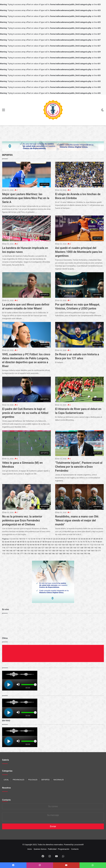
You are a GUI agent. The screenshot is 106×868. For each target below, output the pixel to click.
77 (91, 542)
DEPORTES (45, 780)
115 (102, 545)
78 (94, 542)
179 (28, 554)
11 (27, 539)
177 (21, 554)
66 (64, 542)
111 (88, 545)
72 (79, 542)
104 (63, 545)
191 (71, 554)
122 (25, 548)
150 (25, 551)
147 (14, 551)
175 (14, 554)
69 (71, 542)
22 (54, 539)
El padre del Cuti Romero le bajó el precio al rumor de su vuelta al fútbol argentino (25, 413)
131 (57, 548)
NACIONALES (59, 780)
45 (11, 542)
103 (60, 545)
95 (36, 545)
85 (11, 545)
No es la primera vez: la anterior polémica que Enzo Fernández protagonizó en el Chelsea (22, 520)
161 (64, 551)
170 (96, 551)
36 (89, 539)
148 (18, 551)
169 (92, 551)
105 (67, 545)
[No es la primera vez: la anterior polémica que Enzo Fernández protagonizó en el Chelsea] (27, 497)
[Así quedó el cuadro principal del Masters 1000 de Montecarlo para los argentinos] (80, 228)
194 (82, 554)
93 (31, 545)
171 (99, 551)
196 (89, 554)
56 (38, 542)
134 (67, 548)
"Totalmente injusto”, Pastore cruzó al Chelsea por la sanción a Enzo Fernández (79, 467)
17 (42, 539)
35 (87, 539)
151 (28, 551)
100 (49, 545)
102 (56, 545)
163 (71, 551)
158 (53, 551)
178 (25, 554)
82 (3, 545)
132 (60, 548)
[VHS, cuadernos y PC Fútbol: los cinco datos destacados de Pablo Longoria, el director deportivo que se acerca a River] (27, 335)
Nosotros (6, 788)
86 (13, 545)
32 (79, 539)
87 (16, 545)
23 (57, 539)
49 (21, 542)
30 (74, 539)
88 (18, 545)
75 (86, 542)
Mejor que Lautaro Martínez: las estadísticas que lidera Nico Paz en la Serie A (26, 198)
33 (82, 539)
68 (68, 542)
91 (26, 545)
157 (50, 551)
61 (51, 542)
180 (32, 554)
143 (99, 548)
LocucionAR (79, 845)
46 (13, 542)
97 (41, 545)
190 (67, 554)
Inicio (30, 849)
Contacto (6, 800)
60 (48, 542)
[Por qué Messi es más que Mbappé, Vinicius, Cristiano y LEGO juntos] (80, 285)
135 (71, 548)
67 (66, 542)
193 (78, 554)
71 (76, 542)
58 (43, 542)
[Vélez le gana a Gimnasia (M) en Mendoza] (27, 443)
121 (21, 548)
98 (43, 545)
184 (46, 554)
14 (34, 539)
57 (41, 542)
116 (4, 548)
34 (84, 539)
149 (21, 551)
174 (11, 554)
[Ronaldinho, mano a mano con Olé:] (80, 497)
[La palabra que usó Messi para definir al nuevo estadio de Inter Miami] (27, 285)
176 (18, 554)
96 (38, 545)
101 (53, 545)
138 (82, 548)
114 (99, 545)
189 (64, 554)
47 (16, 542)
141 (92, 548)
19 (47, 539)
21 (52, 539)
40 (99, 539)
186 (53, 554)
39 (97, 539)
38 (94, 539)
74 (84, 542)
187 (57, 554)
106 (70, 545)
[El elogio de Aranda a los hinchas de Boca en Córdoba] (80, 175)
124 (32, 548)
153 (35, 551)
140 (89, 548)
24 (59, 539)
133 (64, 548)
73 (81, 542)
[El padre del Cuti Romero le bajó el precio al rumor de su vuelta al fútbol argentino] (27, 390)
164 (74, 551)
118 (11, 548)
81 (101, 542)
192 (74, 554)
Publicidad (52, 849)
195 (85, 554)
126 (39, 548)
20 (49, 539)
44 (8, 542)
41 (102, 539)
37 (92, 539)
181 (35, 554)
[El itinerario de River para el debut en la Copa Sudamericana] (80, 390)
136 (74, 548)
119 (14, 548)
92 (28, 545)
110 (84, 545)
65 (61, 542)
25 (62, 539)
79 (96, 542)
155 (43, 551)
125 (35, 548)
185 (50, 554)
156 (46, 551)
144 (4, 551)
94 (33, 545)
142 (96, 548)
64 (58, 542)
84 (8, 545)
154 (39, 551)
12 (29, 539)
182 (39, 554)
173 (7, 554)
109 (81, 545)
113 (95, 545)
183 (43, 554)
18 (44, 539)
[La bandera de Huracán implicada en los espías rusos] (27, 228)
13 (32, 539)
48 (18, 542)
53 (31, 542)
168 (89, 551)
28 (69, 539)
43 (6, 542)
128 (46, 548)
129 (50, 548)
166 (82, 551)
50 (23, 542)
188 (60, 554)
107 (74, 545)
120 (18, 548)
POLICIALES (33, 780)
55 (36, 542)
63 (56, 542)
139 (85, 548)
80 (99, 542)
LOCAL (6, 780)
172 (4, 554)
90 (23, 545)
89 (21, 545)
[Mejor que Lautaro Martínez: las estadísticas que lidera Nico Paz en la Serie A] (27, 175)
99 (46, 545)
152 (32, 551)
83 (6, 545)
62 (53, 542)
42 (3, 542)
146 (11, 551)
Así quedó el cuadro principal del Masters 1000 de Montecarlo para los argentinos (79, 252)
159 (57, 551)
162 (67, 551)
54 (33, 542)
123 (28, 548)
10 (24, 539)
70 (74, 542)
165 (78, 551)
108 (77, 545)
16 (39, 539)
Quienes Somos (40, 849)
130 (53, 548)
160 (60, 551)
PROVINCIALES (18, 780)
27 (67, 539)
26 (64, 539)
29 (72, 539)
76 (89, 542)
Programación (64, 849)
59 (46, 542)
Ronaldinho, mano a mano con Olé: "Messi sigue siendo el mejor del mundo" (77, 520)
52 (28, 542)
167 (85, 551)
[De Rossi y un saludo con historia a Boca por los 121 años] (80, 335)
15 (37, 539)
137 (78, 548)
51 (26, 542)
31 (77, 539)
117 (7, 548)
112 (91, 545)
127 (43, 548)
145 (7, 551)
